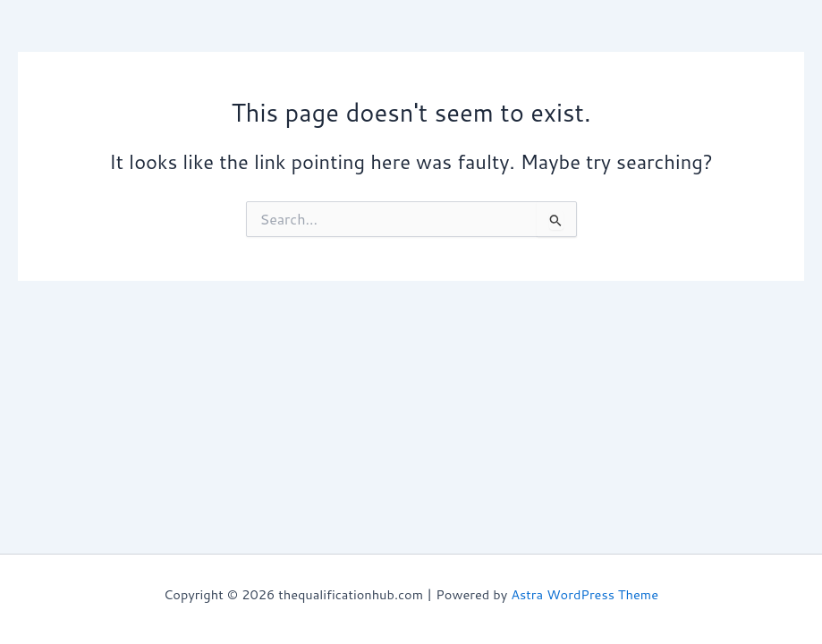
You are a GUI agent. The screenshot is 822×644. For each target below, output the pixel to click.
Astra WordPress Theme (585, 594)
